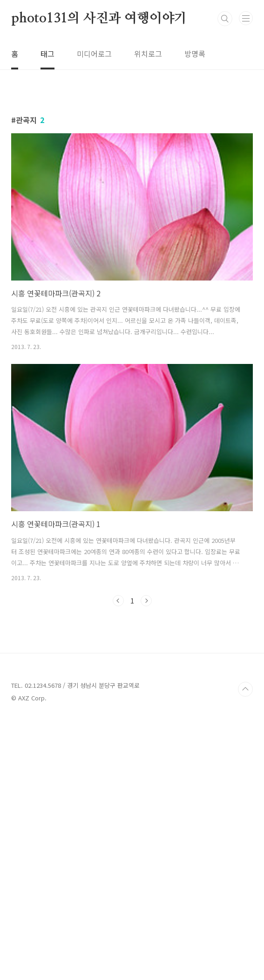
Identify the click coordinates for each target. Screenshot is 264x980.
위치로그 (148, 54)
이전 (118, 731)
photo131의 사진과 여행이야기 (99, 19)
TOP (245, 950)
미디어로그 (94, 54)
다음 (146, 731)
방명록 (195, 54)
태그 (47, 54)
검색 (225, 19)
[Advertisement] (132, 165)
